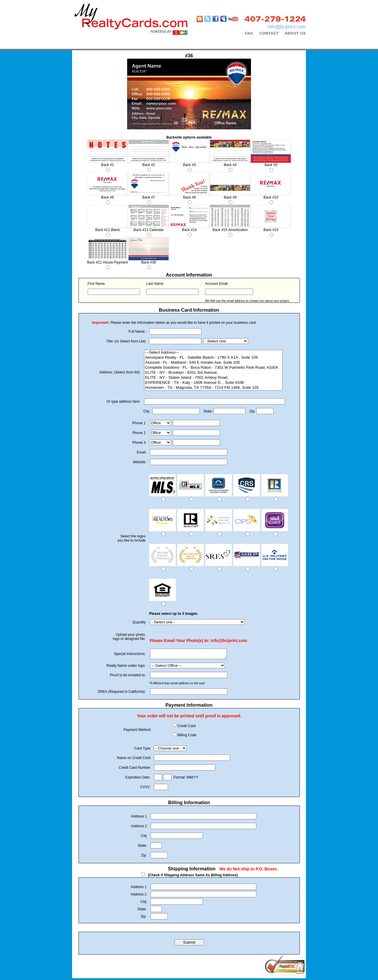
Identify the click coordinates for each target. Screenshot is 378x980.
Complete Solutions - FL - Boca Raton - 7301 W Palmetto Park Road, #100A (213, 368)
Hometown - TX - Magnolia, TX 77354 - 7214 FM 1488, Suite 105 (213, 388)
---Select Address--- (213, 353)
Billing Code (187, 737)
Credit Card (186, 728)
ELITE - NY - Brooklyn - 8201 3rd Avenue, (213, 373)
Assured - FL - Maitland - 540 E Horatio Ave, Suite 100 (213, 363)
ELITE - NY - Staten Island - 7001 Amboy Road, (213, 378)
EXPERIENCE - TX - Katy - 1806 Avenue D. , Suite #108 (213, 383)
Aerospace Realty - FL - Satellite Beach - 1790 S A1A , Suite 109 (213, 358)
